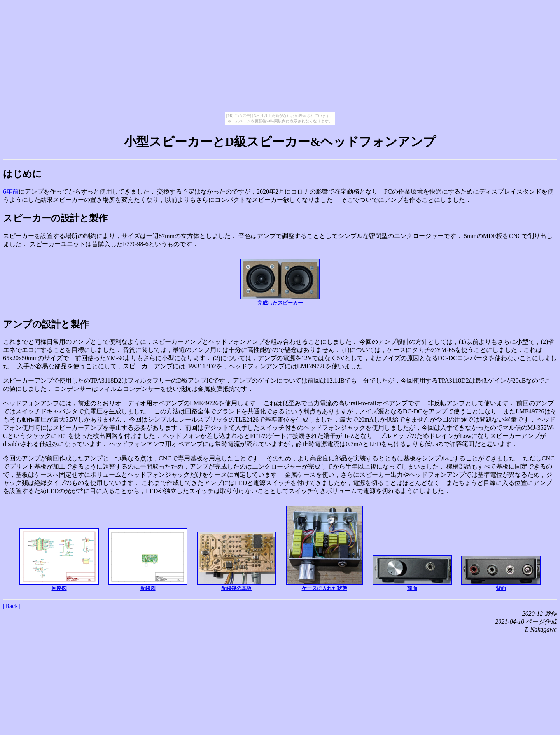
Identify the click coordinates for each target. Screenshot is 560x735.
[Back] (12, 606)
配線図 (148, 560)
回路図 (59, 560)
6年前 (11, 192)
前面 (412, 573)
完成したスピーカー (280, 282)
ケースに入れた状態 (325, 548)
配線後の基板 (236, 561)
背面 (501, 574)
